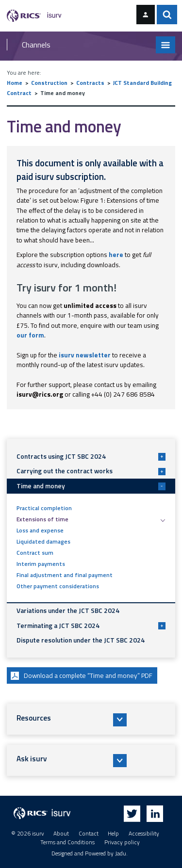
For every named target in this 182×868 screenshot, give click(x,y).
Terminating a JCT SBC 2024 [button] (91, 626)
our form (30, 335)
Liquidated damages (43, 542)
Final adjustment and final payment (65, 575)
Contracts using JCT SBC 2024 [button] (91, 456)
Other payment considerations (58, 586)
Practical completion (44, 508)
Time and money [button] (91, 486)
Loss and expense (40, 530)
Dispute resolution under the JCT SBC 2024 (81, 640)
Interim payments (41, 564)
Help (113, 834)
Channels (36, 45)
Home (15, 83)
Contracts (90, 83)
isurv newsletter (85, 355)
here (116, 255)
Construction (49, 83)
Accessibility (144, 834)
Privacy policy (122, 842)
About (61, 834)
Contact (89, 834)
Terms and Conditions (67, 842)
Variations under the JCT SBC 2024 (68, 611)
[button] (91, 719)
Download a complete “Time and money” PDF (80, 676)
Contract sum (35, 553)
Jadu (121, 853)
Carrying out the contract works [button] (91, 471)
